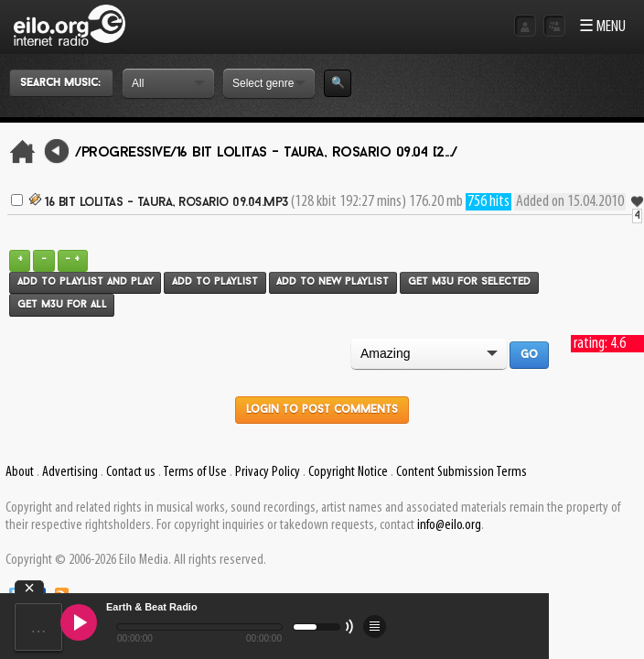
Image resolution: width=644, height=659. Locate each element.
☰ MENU (602, 27)
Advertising (70, 472)
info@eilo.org (449, 525)
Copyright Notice (348, 472)
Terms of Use (195, 472)
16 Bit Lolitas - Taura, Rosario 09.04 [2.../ (317, 153)
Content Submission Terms (462, 472)
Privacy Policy (268, 472)
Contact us (131, 472)
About (20, 472)
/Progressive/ (126, 153)
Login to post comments (322, 410)
